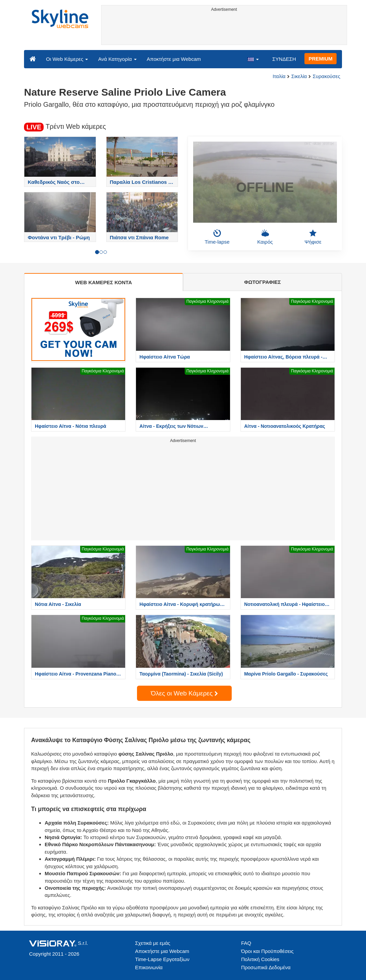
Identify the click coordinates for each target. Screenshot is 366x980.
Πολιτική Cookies (260, 959)
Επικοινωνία (149, 967)
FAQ (246, 943)
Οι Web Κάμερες (67, 59)
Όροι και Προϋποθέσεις (267, 951)
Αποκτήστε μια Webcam (174, 59)
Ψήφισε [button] (313, 237)
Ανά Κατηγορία (117, 59)
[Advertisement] (224, 29)
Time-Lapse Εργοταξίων (162, 959)
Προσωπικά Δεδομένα (266, 967)
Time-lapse (217, 237)
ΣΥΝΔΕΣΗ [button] (284, 59)
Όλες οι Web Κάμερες (184, 693)
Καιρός (265, 237)
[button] (253, 59)
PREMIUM (321, 59)
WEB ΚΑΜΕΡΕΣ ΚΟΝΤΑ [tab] (104, 282)
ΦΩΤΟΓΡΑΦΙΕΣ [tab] (263, 282)
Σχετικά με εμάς (153, 943)
